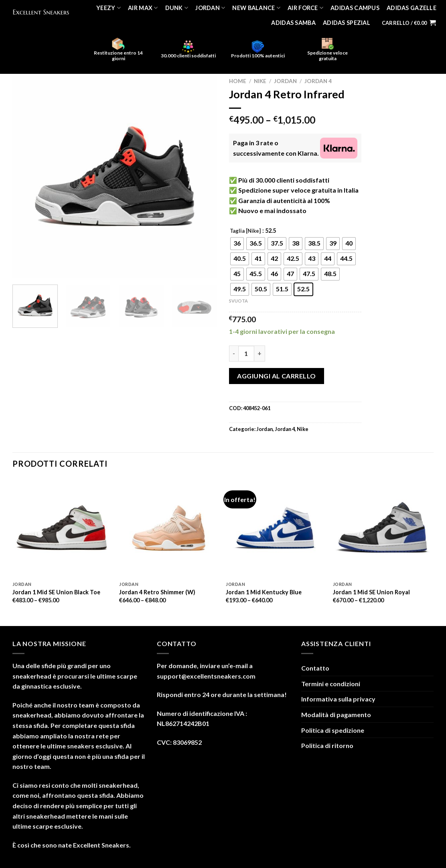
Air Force (305, 8)
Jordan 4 (318, 81)
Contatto (315, 668)
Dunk (177, 8)
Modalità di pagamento (336, 715)
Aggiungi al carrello (277, 376)
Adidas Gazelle (412, 8)
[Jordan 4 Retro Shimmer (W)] (169, 528)
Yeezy (108, 8)
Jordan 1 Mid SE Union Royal (371, 592)
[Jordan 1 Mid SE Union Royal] (382, 528)
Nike (260, 81)
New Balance (256, 8)
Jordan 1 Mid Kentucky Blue (264, 592)
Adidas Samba (293, 23)
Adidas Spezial (347, 23)
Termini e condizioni (331, 684)
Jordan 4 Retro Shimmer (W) (157, 592)
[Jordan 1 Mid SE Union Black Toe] (62, 528)
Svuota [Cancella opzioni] (238, 301)
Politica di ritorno (327, 745)
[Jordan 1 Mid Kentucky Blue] (275, 528)
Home (238, 81)
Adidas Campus (355, 8)
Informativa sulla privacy (338, 699)
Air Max (143, 8)
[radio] (237, 244)
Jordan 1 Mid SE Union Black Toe (56, 592)
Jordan (210, 8)
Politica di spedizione (333, 730)
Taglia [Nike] (245, 231)
